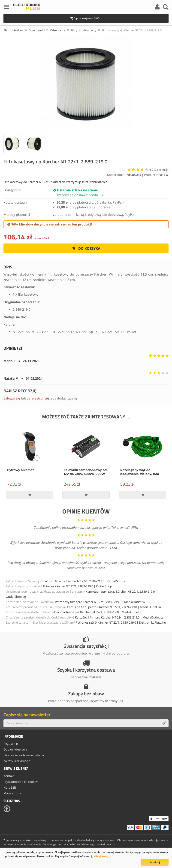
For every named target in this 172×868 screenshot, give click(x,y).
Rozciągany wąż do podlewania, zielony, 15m (140, 472)
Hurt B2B (10, 787)
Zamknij (155, 862)
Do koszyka (86, 248)
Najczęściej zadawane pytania (24, 755)
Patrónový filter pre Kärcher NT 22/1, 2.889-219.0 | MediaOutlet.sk (100, 602)
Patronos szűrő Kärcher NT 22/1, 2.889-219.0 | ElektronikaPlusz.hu (121, 622)
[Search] (166, 8)
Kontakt (9, 776)
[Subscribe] (164, 723)
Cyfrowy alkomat (20, 470)
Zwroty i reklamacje (17, 761)
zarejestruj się (38, 398)
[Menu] (6, 8)
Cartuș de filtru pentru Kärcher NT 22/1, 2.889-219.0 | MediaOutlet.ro (114, 607)
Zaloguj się (12, 398)
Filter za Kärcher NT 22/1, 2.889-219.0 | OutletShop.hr (79, 586)
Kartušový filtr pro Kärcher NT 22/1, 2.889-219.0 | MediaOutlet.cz (119, 617)
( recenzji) (159, 170)
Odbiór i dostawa (15, 749)
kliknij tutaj (101, 856)
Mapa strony (12, 793)
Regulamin (11, 744)
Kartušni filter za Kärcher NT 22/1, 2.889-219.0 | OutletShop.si (84, 581)
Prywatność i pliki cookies (21, 782)
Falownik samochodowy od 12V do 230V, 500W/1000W (85, 472)
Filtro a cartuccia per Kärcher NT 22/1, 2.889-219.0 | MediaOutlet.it (97, 612)
